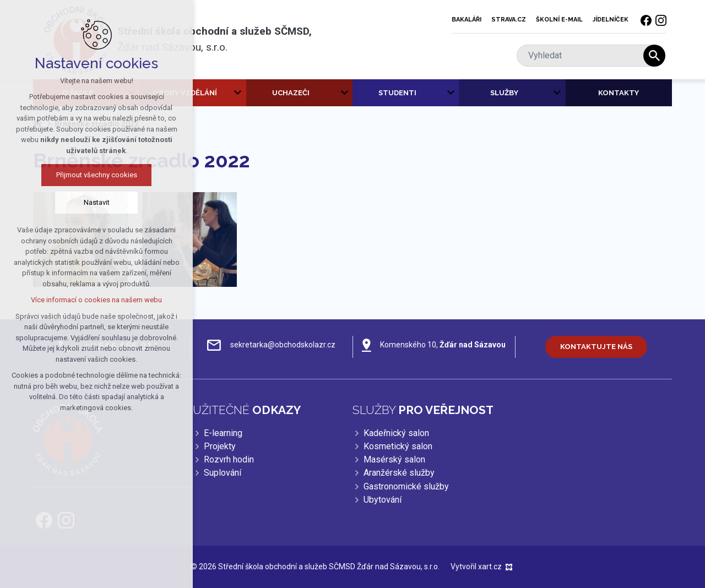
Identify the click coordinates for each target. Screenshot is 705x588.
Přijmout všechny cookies (97, 175)
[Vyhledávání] (654, 56)
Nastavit (97, 202)
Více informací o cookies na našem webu (96, 300)
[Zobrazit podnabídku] (238, 93)
